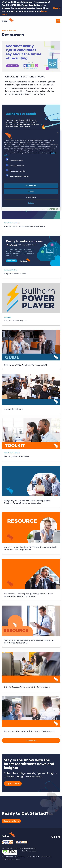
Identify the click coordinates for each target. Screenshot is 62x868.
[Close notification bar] (57, 8)
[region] (31, 170)
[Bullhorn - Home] (8, 835)
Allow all (31, 191)
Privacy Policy (46, 856)
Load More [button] (31, 740)
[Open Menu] (58, 21)
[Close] (58, 133)
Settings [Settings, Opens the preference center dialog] (31, 203)
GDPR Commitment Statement (13, 856)
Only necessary (31, 186)
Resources (12, 31)
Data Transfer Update (30, 851)
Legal (29, 856)
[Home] (8, 22)
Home (4, 31)
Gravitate (16, 859)
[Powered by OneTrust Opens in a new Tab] (51, 209)
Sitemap (36, 856)
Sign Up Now (13, 784)
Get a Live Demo (11, 821)
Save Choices (31, 197)
